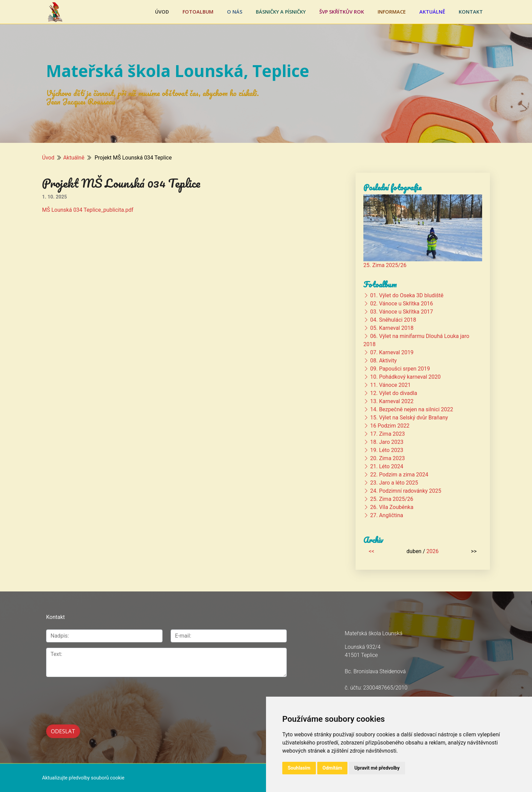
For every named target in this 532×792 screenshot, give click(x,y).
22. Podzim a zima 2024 (399, 475)
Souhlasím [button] (299, 768)
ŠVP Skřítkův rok (342, 12)
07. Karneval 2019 (392, 352)
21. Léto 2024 (387, 466)
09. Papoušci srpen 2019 (400, 369)
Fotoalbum (198, 12)
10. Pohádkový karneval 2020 (405, 377)
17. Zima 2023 (387, 434)
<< (372, 551)
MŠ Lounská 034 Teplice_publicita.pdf (88, 210)
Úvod (162, 12)
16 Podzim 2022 (390, 426)
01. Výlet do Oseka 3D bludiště (407, 295)
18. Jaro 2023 (387, 442)
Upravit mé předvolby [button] (377, 768)
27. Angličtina (387, 515)
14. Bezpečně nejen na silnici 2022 (412, 409)
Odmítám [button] (332, 768)
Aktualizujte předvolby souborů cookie (83, 777)
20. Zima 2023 (387, 458)
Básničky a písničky (281, 12)
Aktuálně (432, 12)
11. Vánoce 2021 (390, 385)
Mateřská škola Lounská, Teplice (178, 71)
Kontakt (471, 12)
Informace (392, 12)
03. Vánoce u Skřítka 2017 (402, 312)
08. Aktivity (383, 361)
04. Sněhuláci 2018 (393, 320)
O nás (235, 12)
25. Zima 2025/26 (385, 265)
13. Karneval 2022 (392, 401)
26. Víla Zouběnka (392, 507)
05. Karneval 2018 (392, 328)
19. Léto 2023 (387, 450)
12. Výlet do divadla (394, 393)
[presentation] (98, 697)
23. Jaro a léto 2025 (394, 483)
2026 (433, 551)
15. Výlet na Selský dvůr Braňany (409, 418)
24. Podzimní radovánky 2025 (406, 491)
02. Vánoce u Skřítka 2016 (402, 304)
